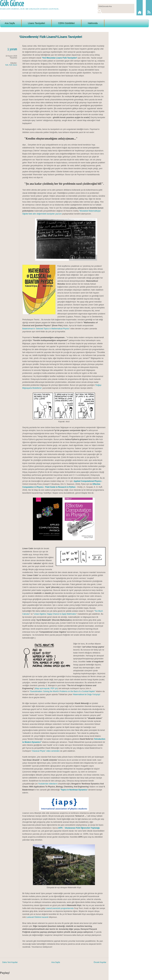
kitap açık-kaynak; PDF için (46, 688)
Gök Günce (12, 4)
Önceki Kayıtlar (100, 962)
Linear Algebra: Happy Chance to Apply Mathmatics (55, 614)
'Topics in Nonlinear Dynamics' (74, 790)
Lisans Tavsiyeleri (36, 23)
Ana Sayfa (10, 23)
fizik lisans (13, 65)
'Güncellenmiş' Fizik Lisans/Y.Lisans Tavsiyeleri (51, 37)
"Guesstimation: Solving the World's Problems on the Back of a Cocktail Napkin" (63, 691)
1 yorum (12, 49)
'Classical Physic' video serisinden (45, 751)
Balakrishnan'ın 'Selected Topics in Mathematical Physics (46, 329)
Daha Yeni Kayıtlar (10, 962)
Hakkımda (93, 23)
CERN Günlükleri (66, 23)
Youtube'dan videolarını (48, 784)
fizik (7, 65)
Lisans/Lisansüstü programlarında (60, 908)
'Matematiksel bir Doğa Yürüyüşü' (87, 695)
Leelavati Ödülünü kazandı (37, 917)
